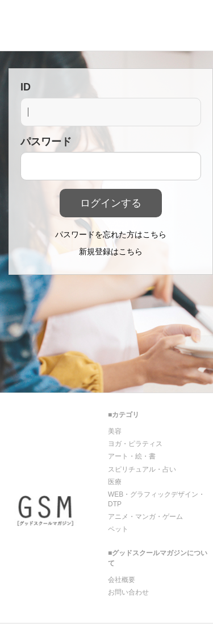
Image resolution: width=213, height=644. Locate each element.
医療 (115, 482)
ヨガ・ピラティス (135, 444)
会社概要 (122, 580)
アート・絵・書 (132, 456)
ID (26, 87)
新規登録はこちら (111, 251)
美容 (115, 431)
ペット (118, 529)
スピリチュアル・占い (142, 469)
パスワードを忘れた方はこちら (111, 234)
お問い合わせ (128, 592)
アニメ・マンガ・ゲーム (145, 517)
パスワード (46, 142)
